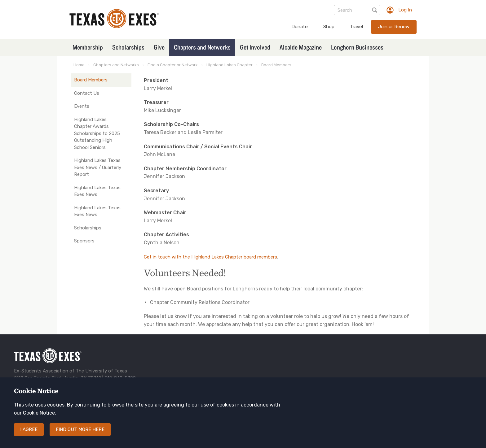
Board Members (276, 65)
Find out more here (80, 429)
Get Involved (255, 47)
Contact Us (87, 93)
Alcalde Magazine (301, 47)
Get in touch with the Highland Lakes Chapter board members (210, 257)
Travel (356, 27)
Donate (300, 27)
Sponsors (84, 241)
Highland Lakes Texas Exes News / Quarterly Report (98, 167)
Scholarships (128, 47)
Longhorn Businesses (357, 47)
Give (159, 47)
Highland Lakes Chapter (230, 65)
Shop (329, 27)
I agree (29, 429)
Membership (88, 47)
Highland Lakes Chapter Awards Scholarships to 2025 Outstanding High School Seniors (97, 133)
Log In (405, 10)
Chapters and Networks (202, 47)
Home (79, 65)
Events (82, 106)
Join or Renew (394, 27)
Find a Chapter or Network (173, 65)
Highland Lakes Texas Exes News (97, 191)
